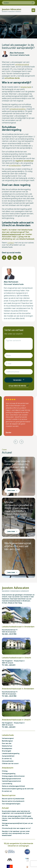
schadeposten (15, 165)
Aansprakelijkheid (8, 756)
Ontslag (5, 771)
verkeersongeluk (22, 64)
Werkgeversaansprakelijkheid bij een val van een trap (18, 546)
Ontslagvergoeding (9, 773)
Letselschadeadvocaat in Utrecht (16, 658)
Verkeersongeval (8, 738)
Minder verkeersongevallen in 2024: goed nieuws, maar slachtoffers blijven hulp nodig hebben (18, 509)
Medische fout (7, 746)
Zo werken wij (7, 758)
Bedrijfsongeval (7, 741)
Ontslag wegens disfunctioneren (13, 776)
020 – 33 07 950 (11, 696)
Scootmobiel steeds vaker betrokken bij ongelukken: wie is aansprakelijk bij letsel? (17, 467)
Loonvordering (7, 784)
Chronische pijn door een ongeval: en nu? (16, 828)
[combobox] (18, 3)
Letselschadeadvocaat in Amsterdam (18, 627)
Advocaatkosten (8, 761)
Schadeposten (7, 748)
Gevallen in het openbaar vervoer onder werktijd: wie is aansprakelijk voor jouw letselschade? (16, 833)
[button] (33, 10)
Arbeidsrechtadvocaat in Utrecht (16, 720)
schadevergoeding (18, 109)
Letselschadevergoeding (11, 753)
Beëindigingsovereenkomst (11, 779)
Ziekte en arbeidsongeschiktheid (13, 786)
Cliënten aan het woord (10, 763)
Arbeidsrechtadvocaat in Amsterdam (18, 689)
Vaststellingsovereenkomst (11, 781)
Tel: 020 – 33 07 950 (9, 634)
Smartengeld (6, 751)
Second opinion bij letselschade (13, 799)
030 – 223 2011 (10, 665)
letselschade (26, 87)
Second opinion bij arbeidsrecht (13, 801)
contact (11, 243)
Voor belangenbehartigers (11, 804)
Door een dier (7, 743)
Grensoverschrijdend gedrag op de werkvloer (18, 789)
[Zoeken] (32, 3)
